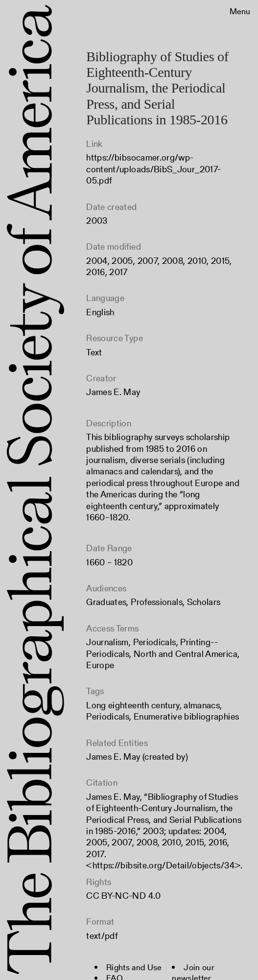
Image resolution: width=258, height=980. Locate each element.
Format (100, 922)
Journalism (107, 642)
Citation (102, 782)
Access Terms (112, 628)
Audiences (106, 588)
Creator (101, 378)
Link (94, 144)
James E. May (113, 392)
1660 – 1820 (109, 562)
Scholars (204, 602)
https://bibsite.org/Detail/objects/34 (164, 865)
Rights (99, 882)
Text (94, 352)
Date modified (114, 246)
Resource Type (115, 338)
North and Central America (186, 654)
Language (105, 298)
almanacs (202, 705)
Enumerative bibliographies (186, 716)
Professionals (157, 602)
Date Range (109, 548)
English (100, 312)
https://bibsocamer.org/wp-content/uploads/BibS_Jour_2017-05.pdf (153, 169)
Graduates (106, 602)
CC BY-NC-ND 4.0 (123, 896)
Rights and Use (134, 967)
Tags (95, 691)
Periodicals (155, 642)
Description (109, 423)
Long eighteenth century (133, 705)
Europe (100, 665)
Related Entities (117, 743)
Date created (111, 207)
